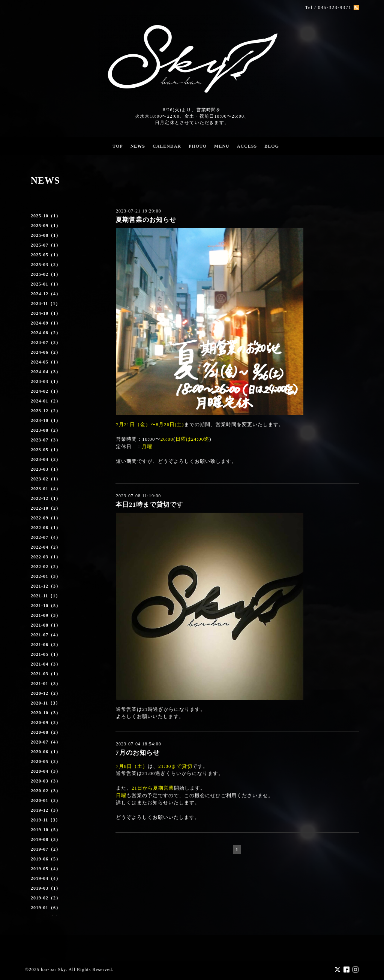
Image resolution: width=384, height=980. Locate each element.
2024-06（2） (46, 352)
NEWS (138, 146)
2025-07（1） (46, 245)
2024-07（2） (46, 343)
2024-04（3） (46, 372)
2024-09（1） (46, 323)
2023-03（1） (46, 469)
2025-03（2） (46, 265)
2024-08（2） (46, 333)
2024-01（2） (46, 401)
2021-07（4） (46, 635)
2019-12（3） (46, 810)
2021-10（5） (46, 606)
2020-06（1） (46, 752)
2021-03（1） (46, 674)
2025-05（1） (46, 255)
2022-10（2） (46, 508)
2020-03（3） (46, 781)
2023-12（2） (46, 411)
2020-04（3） (46, 771)
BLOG (272, 146)
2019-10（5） (46, 830)
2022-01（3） (46, 576)
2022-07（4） (46, 537)
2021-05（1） (46, 654)
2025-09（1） (46, 226)
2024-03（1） (46, 382)
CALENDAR (167, 146)
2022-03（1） (46, 557)
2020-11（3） (46, 703)
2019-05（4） (46, 869)
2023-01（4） (46, 489)
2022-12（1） (46, 498)
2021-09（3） (46, 615)
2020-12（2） (46, 693)
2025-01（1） (46, 284)
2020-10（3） (46, 713)
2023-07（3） (46, 440)
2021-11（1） (46, 596)
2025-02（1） (46, 274)
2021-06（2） (46, 645)
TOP (118, 146)
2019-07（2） (46, 849)
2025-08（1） (46, 235)
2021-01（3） (46, 684)
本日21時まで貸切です (149, 505)
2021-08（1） (46, 625)
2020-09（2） (46, 723)
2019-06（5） (46, 859)
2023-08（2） (46, 430)
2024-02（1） (46, 391)
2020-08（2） (46, 732)
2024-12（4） (46, 294)
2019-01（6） (46, 908)
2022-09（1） (46, 518)
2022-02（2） (46, 567)
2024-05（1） (46, 362)
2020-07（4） (46, 742)
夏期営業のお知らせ (146, 220)
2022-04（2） (46, 547)
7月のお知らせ (138, 753)
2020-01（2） (46, 800)
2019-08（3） (46, 839)
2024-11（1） (46, 304)
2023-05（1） (46, 450)
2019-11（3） (46, 820)
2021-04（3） (46, 664)
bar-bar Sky (53, 969)
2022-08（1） (46, 528)
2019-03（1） (46, 888)
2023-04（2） (46, 459)
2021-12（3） (46, 586)
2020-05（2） (46, 762)
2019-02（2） (46, 898)
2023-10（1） (46, 420)
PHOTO (198, 146)
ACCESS (247, 146)
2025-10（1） (46, 216)
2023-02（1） (46, 479)
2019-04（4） (46, 878)
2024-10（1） (46, 313)
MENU (222, 146)
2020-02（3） (46, 791)
